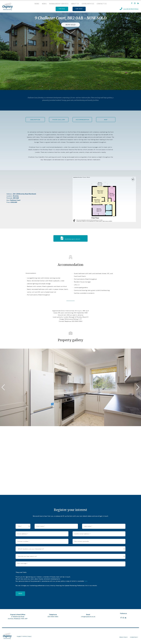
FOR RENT (79, 9)
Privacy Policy (124, 637)
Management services (59, 4)
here (86, 581)
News (44, 4)
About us (75, 4)
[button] (3, 387)
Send (20, 594)
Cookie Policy (134, 637)
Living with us (88, 4)
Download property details (71, 239)
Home (37, 4)
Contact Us (102, 4)
